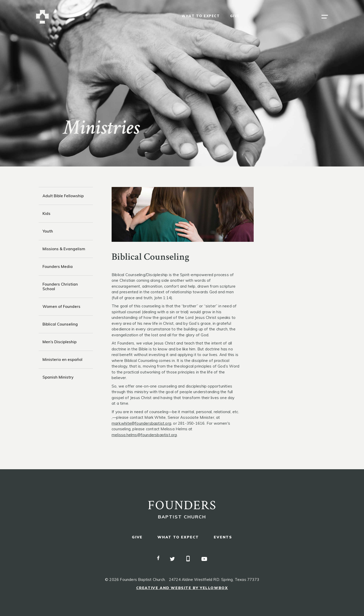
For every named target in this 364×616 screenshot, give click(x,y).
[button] (325, 17)
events (223, 537)
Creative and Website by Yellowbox (182, 588)
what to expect (201, 16)
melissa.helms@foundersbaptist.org (144, 435)
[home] (42, 17)
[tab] (66, 196)
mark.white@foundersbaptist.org (141, 423)
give (235, 16)
